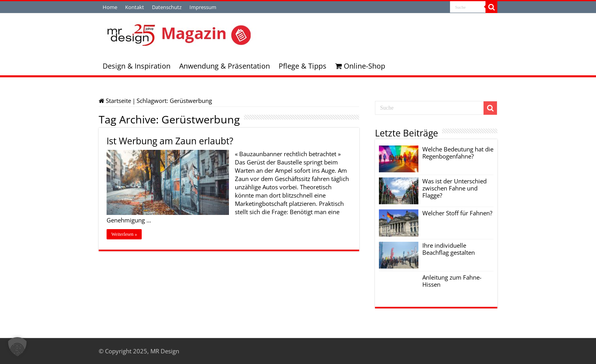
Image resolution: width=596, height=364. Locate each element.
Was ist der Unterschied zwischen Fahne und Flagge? (454, 188)
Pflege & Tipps (303, 66)
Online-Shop (360, 66)
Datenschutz (167, 7)
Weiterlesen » (124, 234)
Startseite (115, 101)
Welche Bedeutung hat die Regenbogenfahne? (458, 153)
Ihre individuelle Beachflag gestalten (449, 249)
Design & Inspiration (137, 66)
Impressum (203, 7)
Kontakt (135, 7)
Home (110, 7)
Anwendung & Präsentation (225, 66)
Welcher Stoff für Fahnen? (457, 213)
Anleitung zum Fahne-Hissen (452, 281)
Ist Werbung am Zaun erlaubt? (170, 141)
